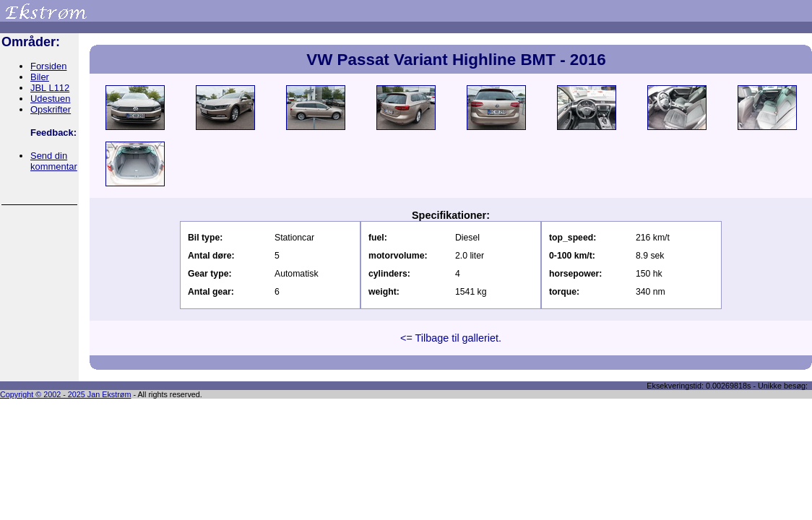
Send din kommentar (54, 161)
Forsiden (48, 66)
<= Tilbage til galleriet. (451, 338)
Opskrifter (51, 109)
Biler (40, 77)
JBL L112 (50, 88)
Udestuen (50, 99)
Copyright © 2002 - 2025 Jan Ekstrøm (65, 394)
